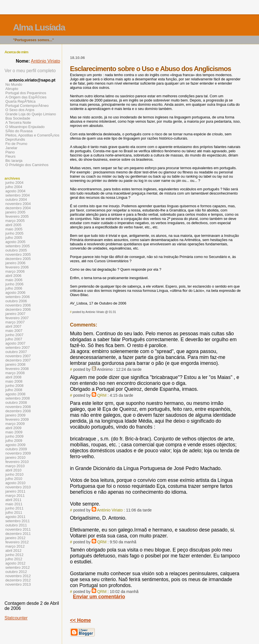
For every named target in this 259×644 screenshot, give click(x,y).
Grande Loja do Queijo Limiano (31, 114)
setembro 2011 (17, 521)
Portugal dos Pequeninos (26, 93)
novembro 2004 (18, 204)
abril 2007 (13, 326)
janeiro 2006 (15, 263)
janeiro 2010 (15, 457)
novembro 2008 (18, 407)
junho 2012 (14, 555)
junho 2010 (14, 474)
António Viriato (110, 510)
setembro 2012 (17, 567)
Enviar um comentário (99, 597)
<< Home (80, 620)
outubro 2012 (16, 572)
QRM (102, 395)
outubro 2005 (16, 250)
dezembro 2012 (18, 580)
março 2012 (15, 546)
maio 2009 (14, 432)
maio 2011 (14, 504)
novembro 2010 (18, 487)
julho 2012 (14, 559)
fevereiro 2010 (17, 462)
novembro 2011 (18, 529)
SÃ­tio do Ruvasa (19, 131)
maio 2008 (14, 381)
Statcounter (16, 618)
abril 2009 (13, 428)
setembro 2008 (17, 398)
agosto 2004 (15, 191)
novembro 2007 (18, 356)
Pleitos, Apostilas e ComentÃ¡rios (32, 135)
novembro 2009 (18, 453)
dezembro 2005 (18, 259)
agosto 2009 (15, 445)
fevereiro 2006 (17, 267)
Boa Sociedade (18, 118)
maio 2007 (14, 331)
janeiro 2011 (15, 491)
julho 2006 (14, 288)
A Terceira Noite (18, 123)
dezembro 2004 (18, 208)
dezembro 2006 (18, 309)
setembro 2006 (17, 297)
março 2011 (15, 496)
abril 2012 (13, 551)
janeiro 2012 (15, 538)
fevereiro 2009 (17, 419)
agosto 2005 (15, 242)
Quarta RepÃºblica (20, 101)
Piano (10, 152)
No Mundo (14, 84)
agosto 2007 (15, 343)
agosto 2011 (15, 517)
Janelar (11, 148)
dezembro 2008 (18, 411)
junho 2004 (14, 183)
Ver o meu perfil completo (30, 71)
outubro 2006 (16, 301)
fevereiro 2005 (17, 216)
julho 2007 (14, 339)
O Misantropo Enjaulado (25, 127)
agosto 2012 (15, 563)
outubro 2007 (16, 352)
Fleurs (10, 156)
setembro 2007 (17, 348)
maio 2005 (14, 229)
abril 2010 (13, 470)
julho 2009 (14, 441)
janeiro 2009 (15, 415)
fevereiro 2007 (17, 318)
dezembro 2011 (18, 534)
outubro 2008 (16, 402)
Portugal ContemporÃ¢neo (27, 106)
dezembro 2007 (18, 360)
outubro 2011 (16, 525)
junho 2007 (14, 335)
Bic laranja (14, 161)
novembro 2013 (18, 584)
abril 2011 (13, 500)
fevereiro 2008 (17, 369)
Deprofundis (15, 139)
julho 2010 (14, 479)
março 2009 (15, 424)
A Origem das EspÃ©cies (26, 97)
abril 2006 (13, 276)
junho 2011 (14, 508)
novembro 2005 (18, 254)
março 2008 (15, 373)
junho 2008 (14, 386)
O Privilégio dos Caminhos (27, 165)
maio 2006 (14, 280)
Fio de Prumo (16, 144)
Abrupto (12, 89)
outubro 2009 (16, 449)
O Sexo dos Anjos (20, 110)
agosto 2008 (15, 394)
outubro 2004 (16, 199)
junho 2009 (14, 436)
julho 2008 (14, 390)
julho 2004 (14, 187)
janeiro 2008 (15, 364)
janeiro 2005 (15, 212)
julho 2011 (14, 512)
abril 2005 (13, 225)
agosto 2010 (15, 483)
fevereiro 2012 (17, 542)
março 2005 (15, 221)
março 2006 (15, 271)
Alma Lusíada (39, 27)
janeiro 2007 (15, 314)
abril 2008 (13, 377)
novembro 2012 (18, 576)
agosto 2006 (15, 293)
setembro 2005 (17, 246)
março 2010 (15, 466)
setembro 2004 (17, 195)
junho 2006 (14, 284)
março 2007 (15, 322)
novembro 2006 (18, 305)
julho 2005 (14, 238)
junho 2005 (14, 233)
